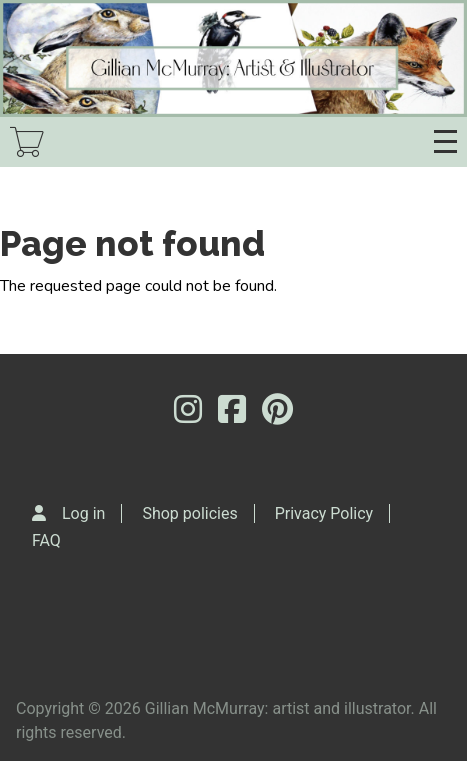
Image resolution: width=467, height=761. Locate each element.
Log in (83, 513)
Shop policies (189, 513)
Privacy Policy (324, 513)
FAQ (46, 540)
